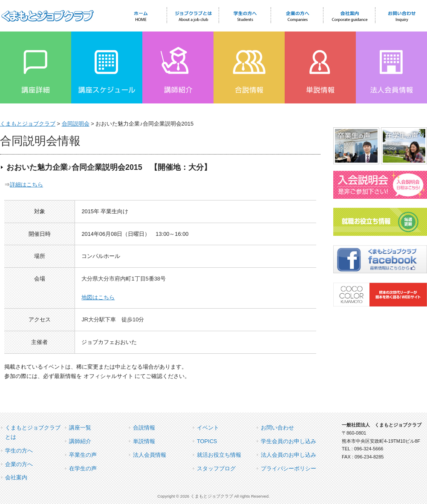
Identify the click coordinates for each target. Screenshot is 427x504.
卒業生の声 (83, 455)
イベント (208, 428)
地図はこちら (98, 297)
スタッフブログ (216, 468)
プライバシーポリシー (289, 468)
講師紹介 (80, 441)
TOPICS (207, 441)
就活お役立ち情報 (219, 455)
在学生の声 (83, 468)
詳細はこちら (26, 185)
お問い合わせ (277, 428)
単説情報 (144, 441)
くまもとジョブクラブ (28, 124)
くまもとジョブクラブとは (33, 432)
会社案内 (16, 477)
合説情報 (144, 428)
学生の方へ (19, 451)
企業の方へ (19, 464)
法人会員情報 (150, 455)
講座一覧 (80, 428)
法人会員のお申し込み (289, 455)
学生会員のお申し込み (289, 441)
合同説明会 (76, 124)
